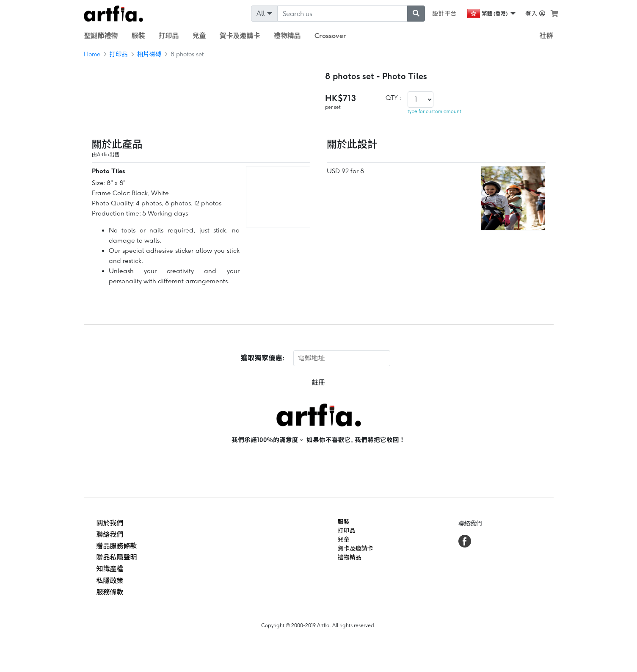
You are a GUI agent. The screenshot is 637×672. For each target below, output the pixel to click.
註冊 (318, 383)
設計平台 (444, 14)
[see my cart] (554, 14)
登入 (535, 14)
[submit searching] (416, 14)
